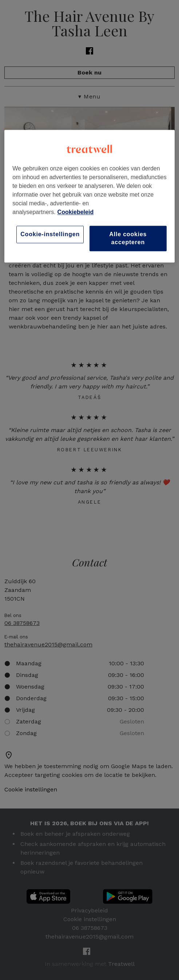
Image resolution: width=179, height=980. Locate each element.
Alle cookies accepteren (128, 238)
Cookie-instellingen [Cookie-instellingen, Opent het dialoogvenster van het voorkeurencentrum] (50, 234)
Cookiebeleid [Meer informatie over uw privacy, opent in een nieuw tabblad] (76, 212)
